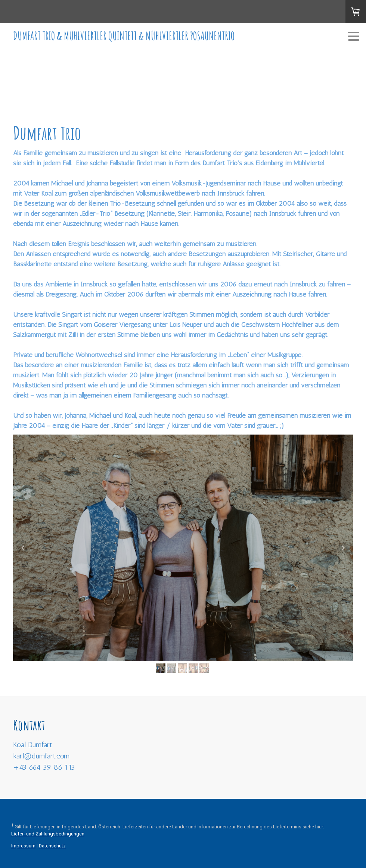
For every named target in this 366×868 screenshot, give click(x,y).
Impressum (23, 846)
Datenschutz (52, 846)
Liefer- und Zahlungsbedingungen (48, 834)
